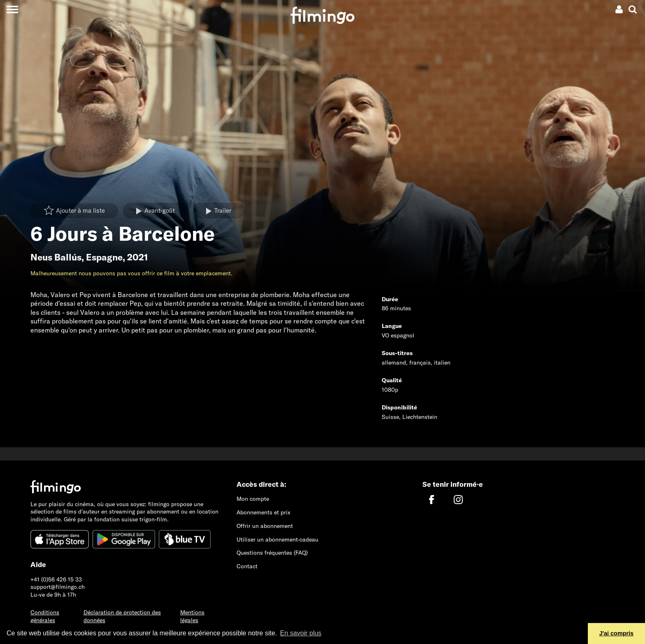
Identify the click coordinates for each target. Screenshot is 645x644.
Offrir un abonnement (265, 526)
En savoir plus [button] (301, 633)
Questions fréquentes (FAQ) (272, 553)
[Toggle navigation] (12, 9)
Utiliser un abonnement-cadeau (277, 539)
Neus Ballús (56, 257)
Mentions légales (192, 616)
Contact (247, 566)
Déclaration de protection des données (122, 616)
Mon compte (253, 499)
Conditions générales (45, 616)
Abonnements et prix (263, 512)
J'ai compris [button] (616, 633)
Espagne (104, 257)
